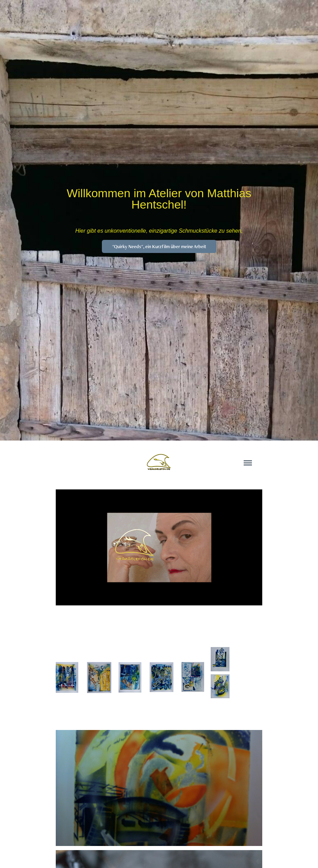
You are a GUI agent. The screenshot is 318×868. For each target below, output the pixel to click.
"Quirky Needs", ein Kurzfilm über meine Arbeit (159, 246)
